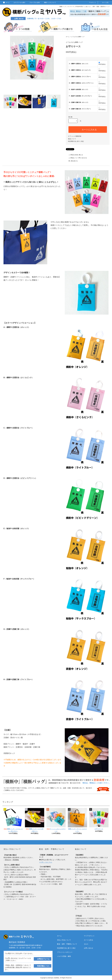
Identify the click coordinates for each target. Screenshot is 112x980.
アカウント (91, 3)
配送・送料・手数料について (67, 944)
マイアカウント (89, 936)
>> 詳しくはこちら (46, 862)
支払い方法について (64, 940)
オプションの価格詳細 (75, 136)
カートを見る (88, 940)
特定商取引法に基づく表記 (76, 141)
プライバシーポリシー (65, 952)
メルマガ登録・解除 (64, 956)
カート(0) (104, 3)
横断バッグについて (49, 3)
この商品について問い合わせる (76, 158)
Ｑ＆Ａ (86, 944)
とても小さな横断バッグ (78, 37)
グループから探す (33, 3)
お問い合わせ (88, 948)
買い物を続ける (72, 161)
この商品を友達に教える (74, 155)
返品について (72, 139)
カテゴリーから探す (18, 3)
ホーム (6, 3)
